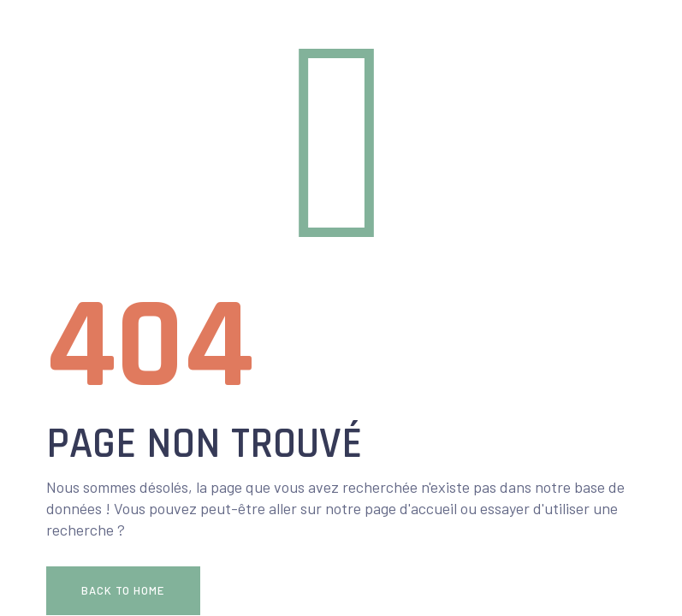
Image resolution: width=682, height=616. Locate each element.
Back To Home (123, 590)
